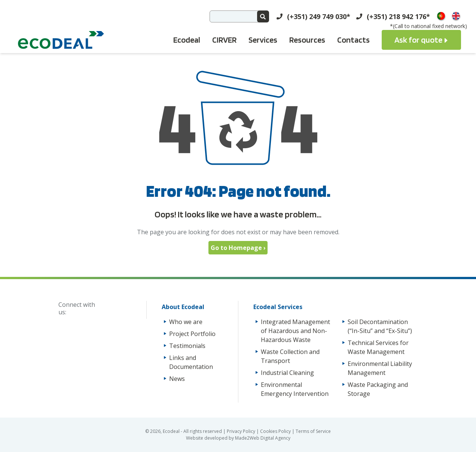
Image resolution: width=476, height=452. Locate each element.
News (177, 379)
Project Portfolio (192, 334)
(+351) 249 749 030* (319, 16)
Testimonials (187, 346)
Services (263, 40)
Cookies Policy (276, 431)
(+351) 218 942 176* (398, 16)
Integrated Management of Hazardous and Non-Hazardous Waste (295, 331)
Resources (307, 40)
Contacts (353, 40)
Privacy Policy (242, 431)
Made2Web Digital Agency (263, 438)
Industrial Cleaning (287, 373)
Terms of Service (313, 431)
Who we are (186, 322)
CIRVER (224, 40)
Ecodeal (187, 40)
